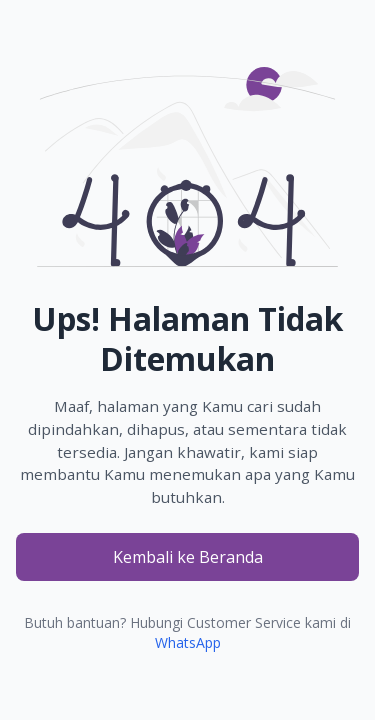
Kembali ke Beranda (188, 557)
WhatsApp (188, 642)
